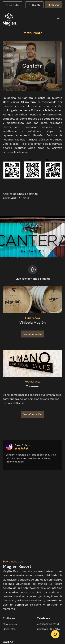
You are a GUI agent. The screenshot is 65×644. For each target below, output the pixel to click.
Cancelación (11, 624)
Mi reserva (54, 5)
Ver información (32, 334)
